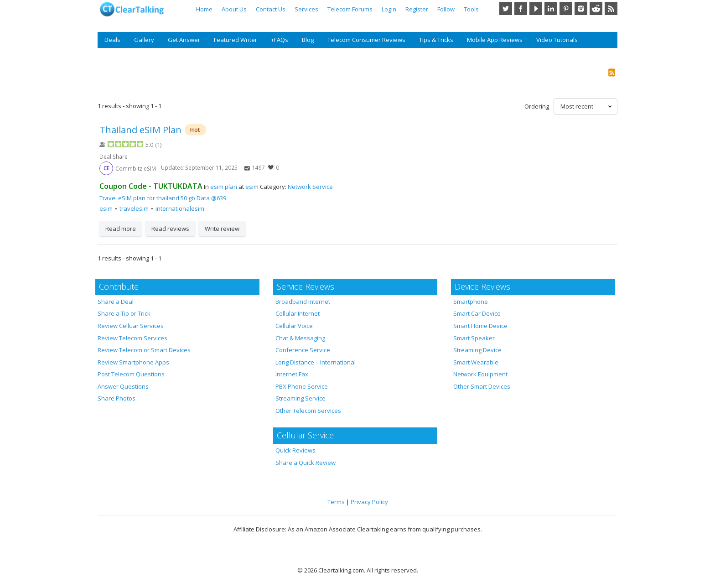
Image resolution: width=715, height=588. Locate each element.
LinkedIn (551, 9)
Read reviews (170, 229)
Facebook (521, 9)
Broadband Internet (303, 302)
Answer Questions (123, 386)
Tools (471, 9)
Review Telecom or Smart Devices (144, 350)
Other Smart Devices (482, 386)
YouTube (536, 9)
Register (417, 9)
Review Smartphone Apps (133, 362)
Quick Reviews (295, 450)
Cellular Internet (298, 313)
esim (252, 187)
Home (204, 9)
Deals (112, 40)
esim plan (224, 187)
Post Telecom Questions (131, 374)
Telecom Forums (350, 9)
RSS (611, 9)
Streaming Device (477, 350)
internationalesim (180, 208)
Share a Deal (116, 302)
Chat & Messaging (300, 338)
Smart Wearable (476, 362)
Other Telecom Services (308, 411)
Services (306, 9)
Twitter (506, 9)
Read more (121, 229)
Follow (446, 9)
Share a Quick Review (306, 463)
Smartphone (471, 302)
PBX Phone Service (302, 386)
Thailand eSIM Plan (142, 130)
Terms (336, 502)
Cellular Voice (294, 326)
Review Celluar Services (131, 326)
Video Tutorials (557, 40)
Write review (222, 229)
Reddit (596, 9)
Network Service (310, 187)
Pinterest (566, 9)
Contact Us (271, 9)
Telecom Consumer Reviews (366, 40)
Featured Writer (236, 40)
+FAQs (280, 40)
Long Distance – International (316, 362)
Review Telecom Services (132, 338)
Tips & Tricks (436, 40)
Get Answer (184, 40)
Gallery (144, 40)
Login (389, 9)
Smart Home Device (480, 326)
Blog (308, 40)
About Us (234, 9)
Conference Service (303, 350)
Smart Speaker (474, 338)
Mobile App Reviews (495, 40)
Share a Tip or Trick (124, 313)
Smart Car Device (477, 313)
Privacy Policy (369, 502)
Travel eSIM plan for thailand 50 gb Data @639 (163, 198)
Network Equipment (480, 374)
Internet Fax (292, 374)
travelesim (134, 208)
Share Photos (117, 398)
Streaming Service (301, 398)
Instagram (581, 9)
